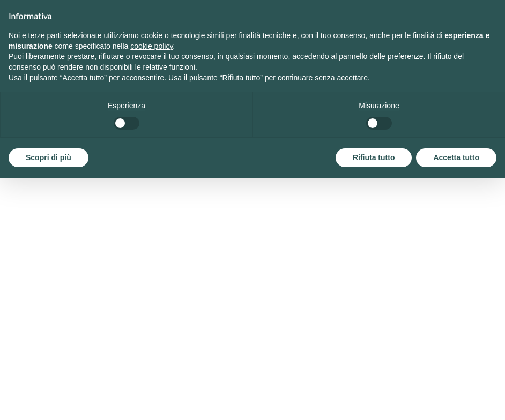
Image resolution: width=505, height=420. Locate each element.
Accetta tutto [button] (456, 157)
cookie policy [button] (151, 46)
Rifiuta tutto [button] (374, 157)
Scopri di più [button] (49, 157)
